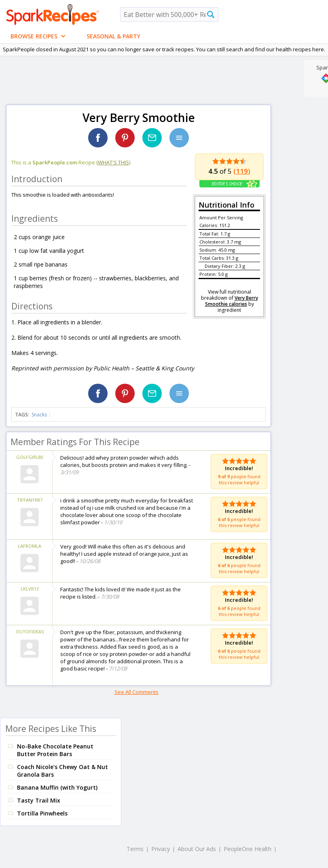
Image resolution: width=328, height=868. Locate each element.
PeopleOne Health (248, 849)
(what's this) (113, 162)
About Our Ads (197, 849)
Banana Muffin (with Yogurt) (57, 787)
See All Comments (136, 692)
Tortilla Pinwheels (42, 813)
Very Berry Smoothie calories (232, 301)
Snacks (39, 415)
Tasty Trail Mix (39, 800)
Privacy (161, 849)
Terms (135, 849)
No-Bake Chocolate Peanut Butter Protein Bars (55, 750)
